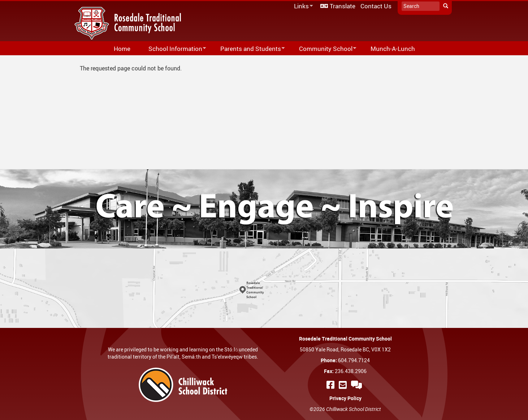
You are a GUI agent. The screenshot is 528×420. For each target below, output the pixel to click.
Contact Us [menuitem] (376, 6)
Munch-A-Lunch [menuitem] (393, 49)
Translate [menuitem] (343, 6)
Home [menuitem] (122, 49)
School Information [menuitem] (173, 49)
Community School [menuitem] (323, 49)
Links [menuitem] (302, 6)
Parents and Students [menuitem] (248, 49)
